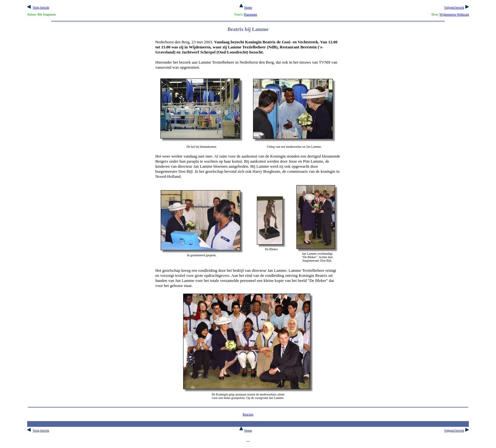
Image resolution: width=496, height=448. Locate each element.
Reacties (248, 414)
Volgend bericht (454, 7)
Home (246, 7)
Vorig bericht (41, 7)
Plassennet (251, 14)
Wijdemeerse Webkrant (454, 14)
